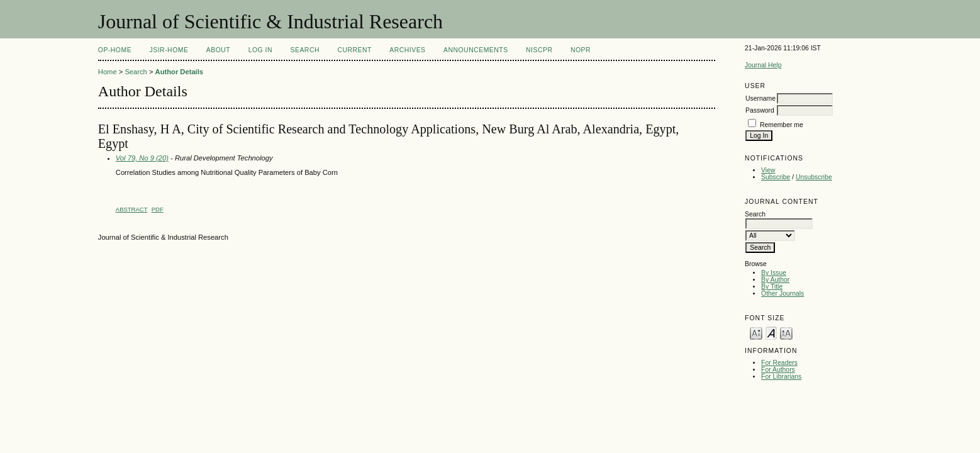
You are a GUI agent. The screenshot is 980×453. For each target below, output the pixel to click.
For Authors (778, 370)
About (218, 50)
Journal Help (763, 65)
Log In (260, 50)
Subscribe (776, 177)
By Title (772, 287)
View (768, 170)
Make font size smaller (756, 333)
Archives (407, 50)
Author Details (179, 72)
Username (760, 98)
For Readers (779, 363)
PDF (158, 209)
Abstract (132, 209)
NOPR (581, 50)
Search (305, 50)
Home (108, 72)
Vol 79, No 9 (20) (142, 158)
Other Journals (782, 294)
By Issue (774, 273)
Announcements (476, 50)
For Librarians (781, 377)
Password (760, 110)
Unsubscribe (814, 177)
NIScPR (539, 50)
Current (354, 50)
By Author (775, 280)
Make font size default (771, 333)
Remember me (782, 125)
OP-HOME (115, 50)
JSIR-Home (169, 50)
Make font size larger (786, 333)
